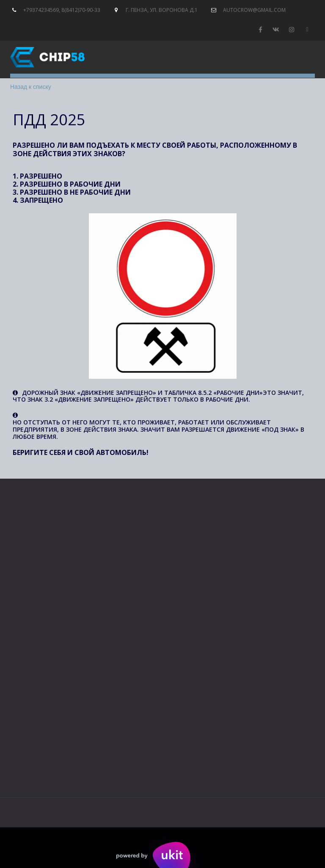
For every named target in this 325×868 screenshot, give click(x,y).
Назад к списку (31, 87)
